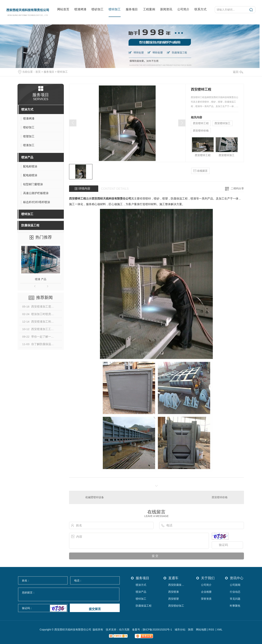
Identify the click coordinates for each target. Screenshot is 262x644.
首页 (38, 72)
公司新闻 (235, 585)
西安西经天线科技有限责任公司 (111, 198)
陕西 (191, 630)
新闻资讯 (166, 9)
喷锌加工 (115, 9)
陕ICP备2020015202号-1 (157, 630)
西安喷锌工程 (201, 123)
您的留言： (69, 595)
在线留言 (200, 171)
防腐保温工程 (30, 225)
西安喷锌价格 (201, 131)
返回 (238, 72)
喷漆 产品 (41, 279)
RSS (212, 630)
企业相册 (206, 592)
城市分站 (180, 630)
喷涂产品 (27, 157)
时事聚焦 (235, 606)
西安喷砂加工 (176, 606)
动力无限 (124, 630)
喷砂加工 (97, 9)
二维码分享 (237, 188)
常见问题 (235, 599)
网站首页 (63, 9)
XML (220, 630)
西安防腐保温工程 (177, 585)
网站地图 (201, 630)
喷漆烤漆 (80, 9)
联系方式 (200, 9)
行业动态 (235, 592)
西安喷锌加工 (222, 123)
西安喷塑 (174, 599)
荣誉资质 (206, 599)
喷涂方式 (27, 109)
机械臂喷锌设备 (95, 497)
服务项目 (132, 9)
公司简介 (183, 9)
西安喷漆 (174, 592)
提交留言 (95, 609)
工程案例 (149, 9)
